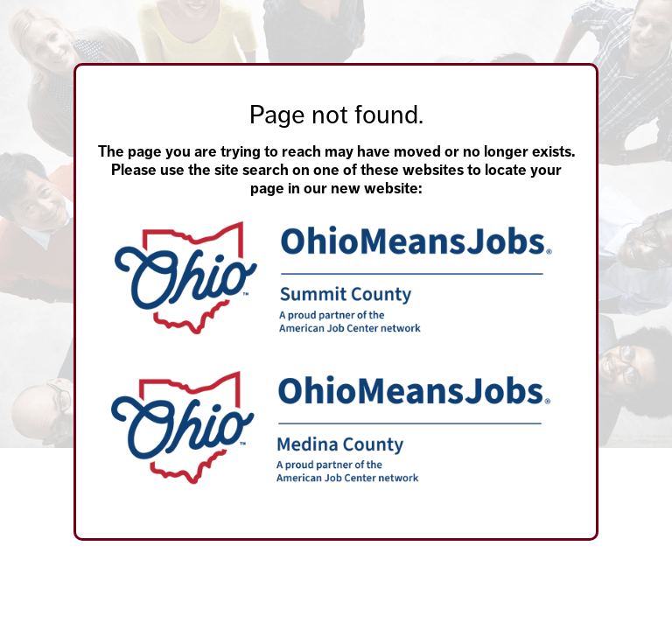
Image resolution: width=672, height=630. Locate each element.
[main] (336, 270)
